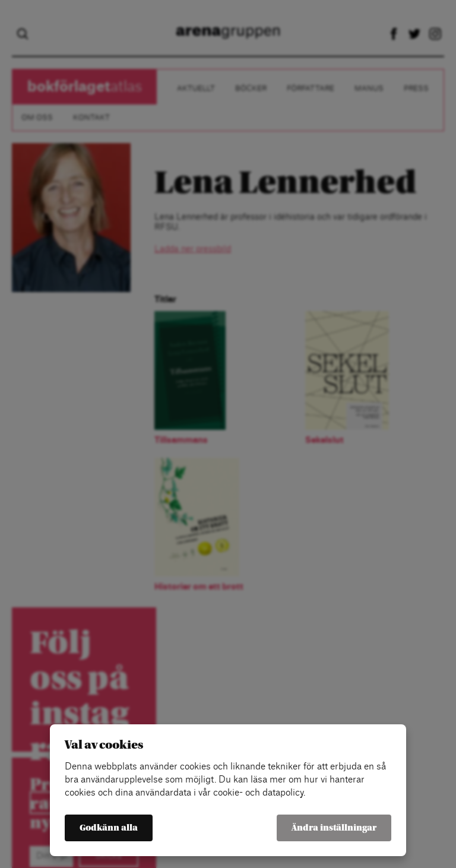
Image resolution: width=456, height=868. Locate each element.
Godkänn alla (109, 828)
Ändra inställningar (334, 828)
